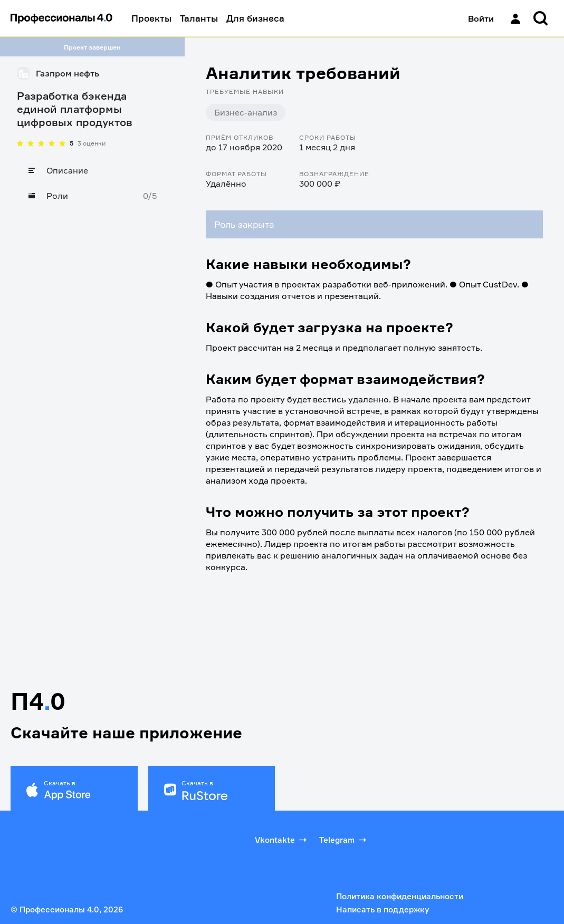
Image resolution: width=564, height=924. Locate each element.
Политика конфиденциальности (400, 896)
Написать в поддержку (383, 909)
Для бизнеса (255, 18)
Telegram (344, 840)
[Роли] (92, 196)
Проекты (151, 18)
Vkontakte (282, 840)
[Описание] (92, 170)
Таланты (199, 18)
